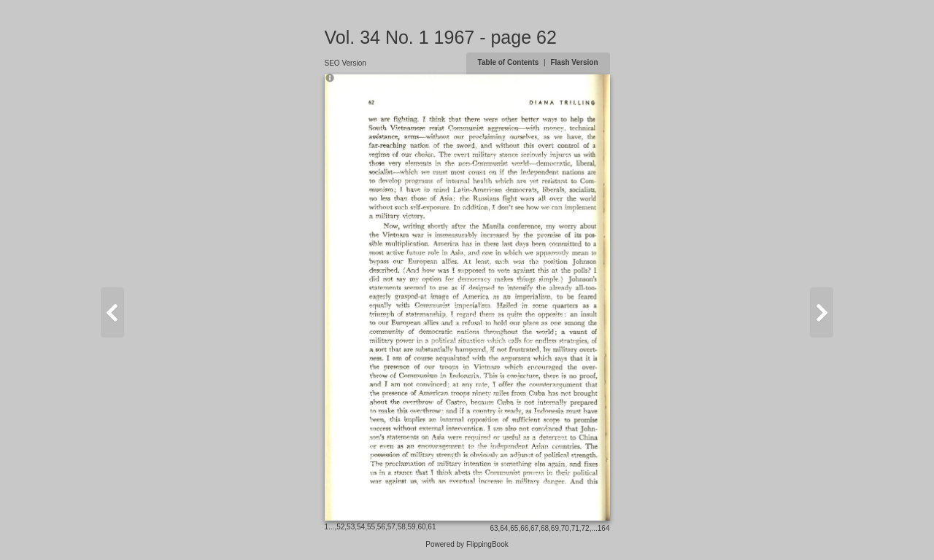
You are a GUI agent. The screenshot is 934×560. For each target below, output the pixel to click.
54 (361, 527)
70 (565, 528)
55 (371, 527)
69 (555, 528)
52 (340, 527)
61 (432, 527)
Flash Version (574, 62)
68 (545, 528)
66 (524, 528)
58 (402, 527)
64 (504, 528)
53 (351, 527)
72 (586, 528)
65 (514, 528)
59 (412, 527)
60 (421, 527)
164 (604, 528)
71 (575, 528)
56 (381, 527)
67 (534, 528)
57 (391, 527)
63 (494, 528)
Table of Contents (509, 62)
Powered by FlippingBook (467, 544)
